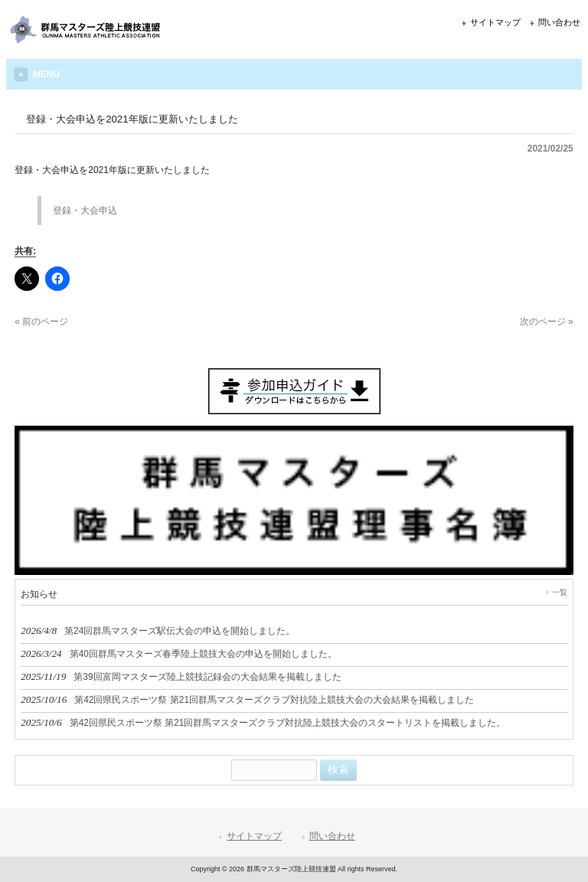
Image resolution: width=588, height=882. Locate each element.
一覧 (560, 592)
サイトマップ (495, 22)
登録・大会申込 (85, 211)
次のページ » (547, 322)
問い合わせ (559, 22)
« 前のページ (41, 322)
